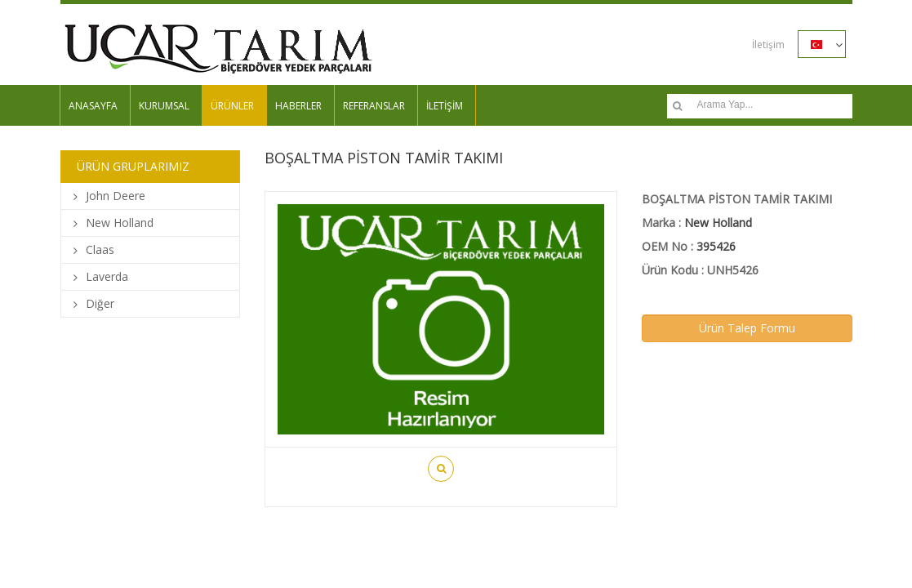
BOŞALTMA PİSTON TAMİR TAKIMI (737, 199)
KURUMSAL (164, 106)
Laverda (107, 276)
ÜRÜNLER (232, 106)
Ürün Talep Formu (747, 328)
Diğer (100, 303)
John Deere (116, 196)
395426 (716, 246)
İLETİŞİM (445, 106)
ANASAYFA (93, 106)
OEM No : (689, 246)
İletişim (768, 45)
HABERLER (298, 106)
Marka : (697, 223)
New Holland (120, 223)
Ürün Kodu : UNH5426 (700, 270)
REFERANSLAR (374, 106)
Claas (100, 249)
